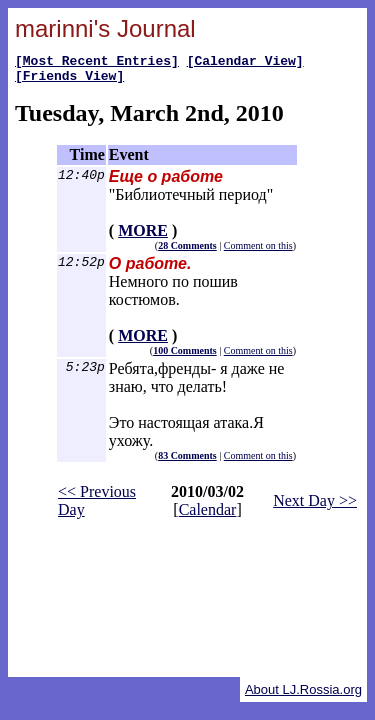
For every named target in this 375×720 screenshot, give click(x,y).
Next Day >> (315, 506)
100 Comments (185, 356)
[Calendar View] (245, 63)
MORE (143, 236)
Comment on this (258, 251)
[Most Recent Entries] (97, 63)
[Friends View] (69, 81)
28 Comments (187, 251)
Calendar (208, 515)
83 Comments (187, 461)
